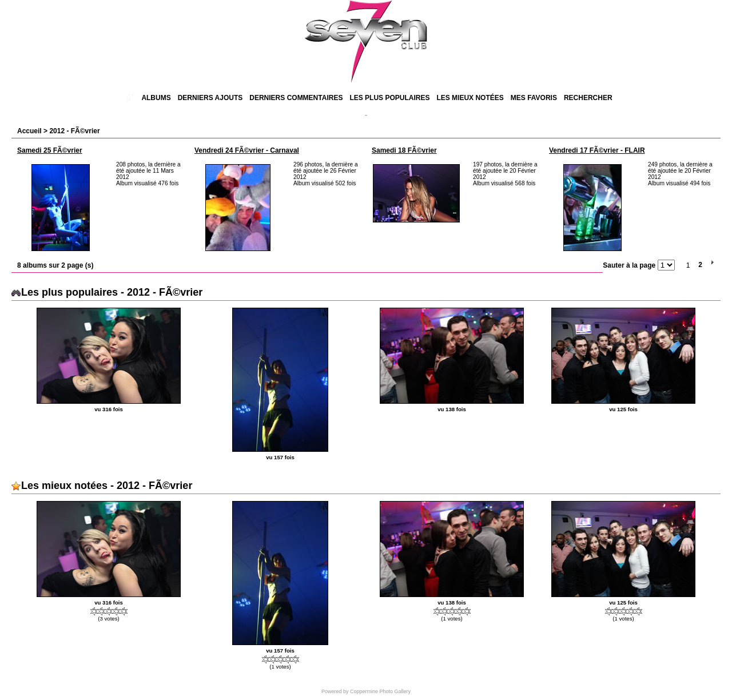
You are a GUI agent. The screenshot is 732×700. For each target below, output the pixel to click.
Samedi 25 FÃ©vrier (50, 150)
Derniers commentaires (296, 98)
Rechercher (588, 98)
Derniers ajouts (210, 98)
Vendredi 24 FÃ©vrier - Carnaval (247, 150)
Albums (156, 98)
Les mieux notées (470, 98)
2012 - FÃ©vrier (74, 131)
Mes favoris (534, 98)
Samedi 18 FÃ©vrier (404, 150)
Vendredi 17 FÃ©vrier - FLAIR (597, 150)
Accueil (29, 131)
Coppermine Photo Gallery (380, 691)
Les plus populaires (389, 98)
